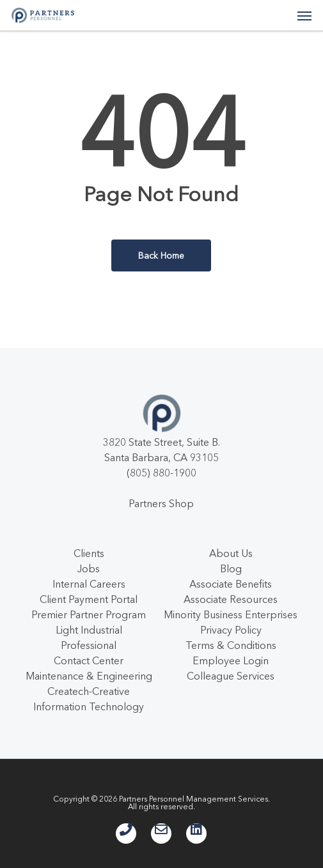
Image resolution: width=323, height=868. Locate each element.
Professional (89, 645)
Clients (89, 553)
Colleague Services (231, 676)
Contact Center (89, 660)
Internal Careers (89, 584)
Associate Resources (231, 599)
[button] (304, 15)
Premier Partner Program (89, 614)
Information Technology (89, 706)
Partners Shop (161, 503)
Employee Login (231, 660)
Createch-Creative (89, 691)
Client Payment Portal (89, 599)
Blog (231, 568)
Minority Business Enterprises (231, 614)
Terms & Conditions (231, 645)
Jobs (89, 568)
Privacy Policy (231, 630)
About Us (231, 553)
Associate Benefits (231, 584)
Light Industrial (89, 630)
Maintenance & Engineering (89, 676)
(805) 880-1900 (161, 473)
